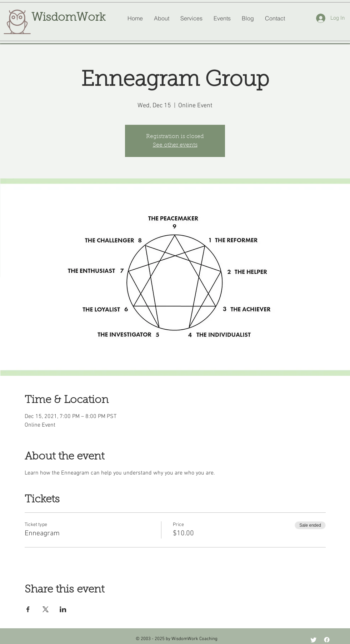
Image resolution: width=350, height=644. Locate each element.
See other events (175, 145)
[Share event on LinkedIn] (63, 609)
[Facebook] (327, 640)
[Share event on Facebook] (28, 609)
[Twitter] (314, 640)
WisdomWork (68, 18)
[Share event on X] (46, 609)
